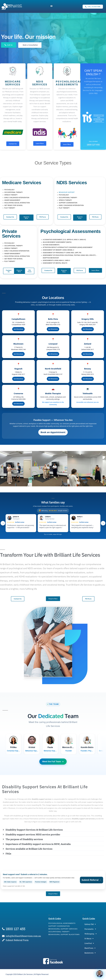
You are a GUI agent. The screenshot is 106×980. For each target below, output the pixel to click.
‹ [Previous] (3, 523)
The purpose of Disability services (24, 839)
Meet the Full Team (53, 762)
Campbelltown (18, 319)
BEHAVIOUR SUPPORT (67, 193)
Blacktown (18, 344)
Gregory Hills (88, 319)
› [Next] (103, 523)
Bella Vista (53, 319)
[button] (51, 6)
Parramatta (90, 929)
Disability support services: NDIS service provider (33, 835)
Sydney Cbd (90, 925)
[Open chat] (100, 974)
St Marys (89, 939)
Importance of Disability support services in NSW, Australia (38, 844)
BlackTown (90, 948)
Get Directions (18, 329)
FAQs (8, 854)
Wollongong (91, 934)
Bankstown (90, 953)
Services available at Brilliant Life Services (29, 849)
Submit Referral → (92, 880)
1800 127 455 (93, 145)
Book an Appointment (53, 432)
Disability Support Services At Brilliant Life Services (34, 830)
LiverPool (89, 944)
